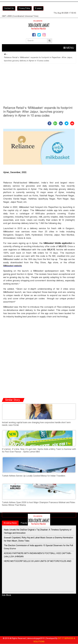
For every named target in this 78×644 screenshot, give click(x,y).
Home (6, 537)
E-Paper (7, 556)
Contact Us (9, 8)
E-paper (38, 8)
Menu (69, 48)
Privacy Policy (24, 8)
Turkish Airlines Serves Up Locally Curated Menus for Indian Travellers (34, 476)
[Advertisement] (39, 85)
